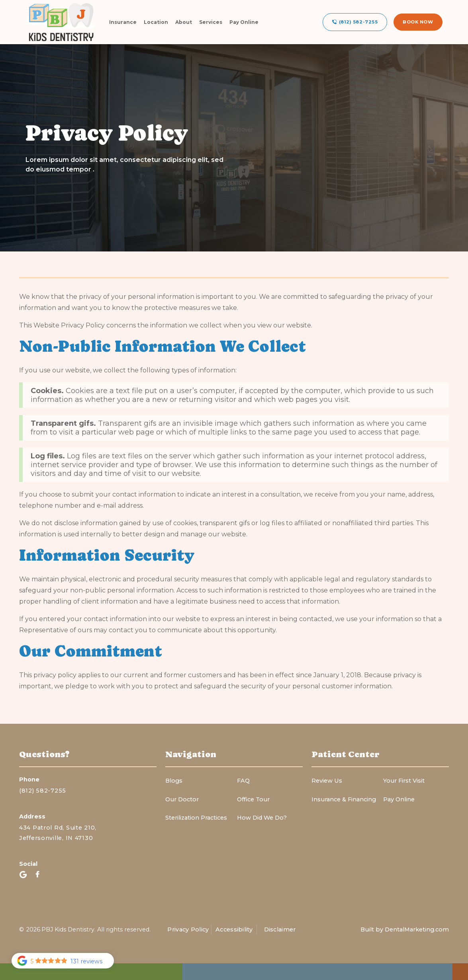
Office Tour (253, 799)
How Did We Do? (262, 818)
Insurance (123, 22)
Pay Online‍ (399, 799)
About (184, 22)
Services (211, 22)
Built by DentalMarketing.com (405, 929)
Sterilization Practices (196, 818)
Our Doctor (182, 799)
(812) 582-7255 (43, 791)
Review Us (327, 781)
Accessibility (234, 929)
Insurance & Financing (344, 799)
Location (156, 22)
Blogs (174, 781)
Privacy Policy (188, 929)
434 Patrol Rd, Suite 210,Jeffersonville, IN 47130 (58, 833)
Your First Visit (404, 781)
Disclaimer (280, 929)
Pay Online (244, 22)
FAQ (243, 781)
